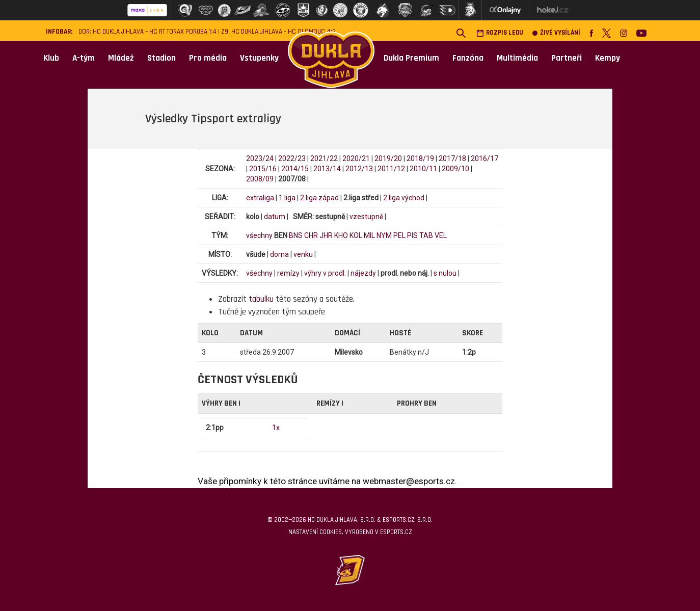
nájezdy (363, 273)
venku (303, 254)
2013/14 (327, 169)
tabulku (261, 299)
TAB (426, 235)
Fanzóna (468, 58)
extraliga (260, 198)
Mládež (121, 58)
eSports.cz (396, 532)
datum (275, 217)
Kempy (608, 58)
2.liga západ (319, 198)
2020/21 (356, 158)
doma (279, 254)
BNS (296, 235)
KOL (356, 235)
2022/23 (292, 158)
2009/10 (455, 169)
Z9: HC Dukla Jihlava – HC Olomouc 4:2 (278, 32)
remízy (288, 273)
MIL (369, 235)
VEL (441, 235)
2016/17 (484, 158)
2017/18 (452, 158)
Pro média (208, 58)
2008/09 (260, 179)
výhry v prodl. (325, 273)
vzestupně (366, 217)
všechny (259, 235)
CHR (311, 235)
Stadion (161, 58)
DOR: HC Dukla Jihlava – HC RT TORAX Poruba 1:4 (147, 32)
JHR (326, 235)
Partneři (567, 58)
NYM (384, 235)
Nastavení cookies (315, 532)
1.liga (287, 198)
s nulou (445, 273)
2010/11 (423, 169)
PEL (399, 235)
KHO (341, 235)
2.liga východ (404, 198)
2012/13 (359, 169)
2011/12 (391, 169)
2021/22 (324, 158)
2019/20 (388, 158)
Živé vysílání (556, 33)
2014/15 (295, 169)
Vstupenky (259, 58)
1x (276, 428)
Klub (51, 58)
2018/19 (420, 158)
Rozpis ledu (500, 33)
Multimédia (517, 58)
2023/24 (260, 158)
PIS (412, 235)
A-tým (84, 58)
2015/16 (263, 169)
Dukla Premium (411, 58)
